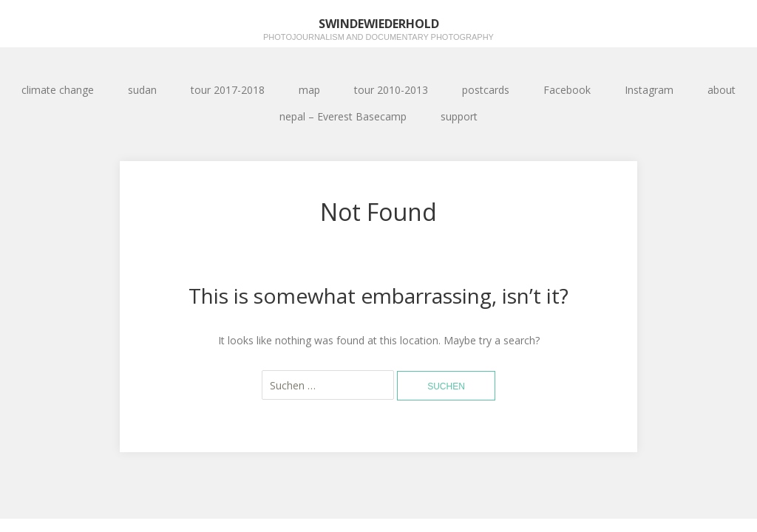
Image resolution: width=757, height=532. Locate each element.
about (722, 90)
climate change (58, 90)
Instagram (649, 90)
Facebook (567, 90)
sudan (142, 90)
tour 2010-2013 (391, 90)
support (459, 116)
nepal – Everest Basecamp (343, 116)
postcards (486, 90)
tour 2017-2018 (228, 90)
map (309, 90)
